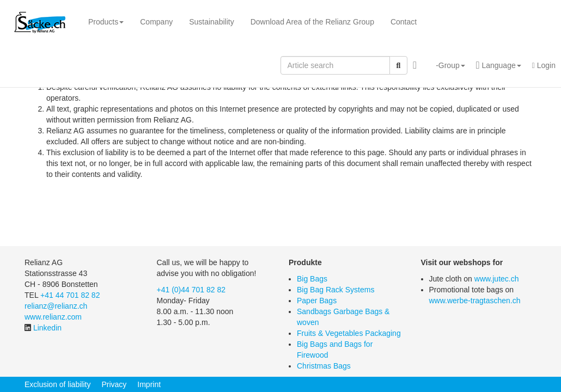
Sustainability (212, 22)
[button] (446, 65)
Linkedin (47, 328)
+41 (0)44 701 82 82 (191, 290)
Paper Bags (317, 301)
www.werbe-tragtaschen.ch (475, 301)
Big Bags (312, 279)
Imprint (149, 384)
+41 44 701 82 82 (70, 295)
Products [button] (106, 22)
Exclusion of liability (57, 384)
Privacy (114, 384)
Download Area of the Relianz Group (312, 22)
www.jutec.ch (497, 279)
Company (156, 22)
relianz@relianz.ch (56, 306)
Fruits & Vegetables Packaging (349, 333)
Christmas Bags (324, 366)
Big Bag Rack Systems (336, 290)
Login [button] (544, 65)
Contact (404, 22)
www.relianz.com (53, 317)
